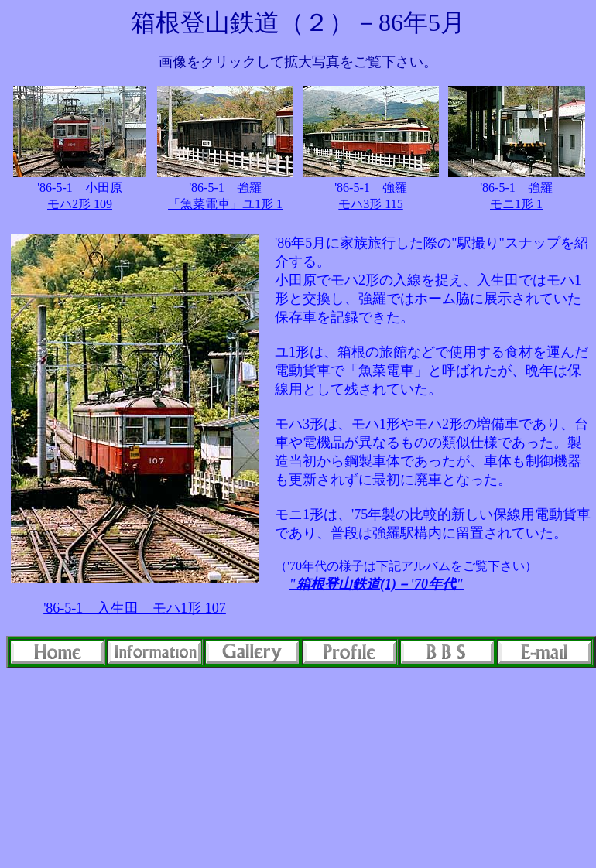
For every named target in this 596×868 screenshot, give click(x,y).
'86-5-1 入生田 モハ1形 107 (135, 608)
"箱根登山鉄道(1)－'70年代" (376, 584)
